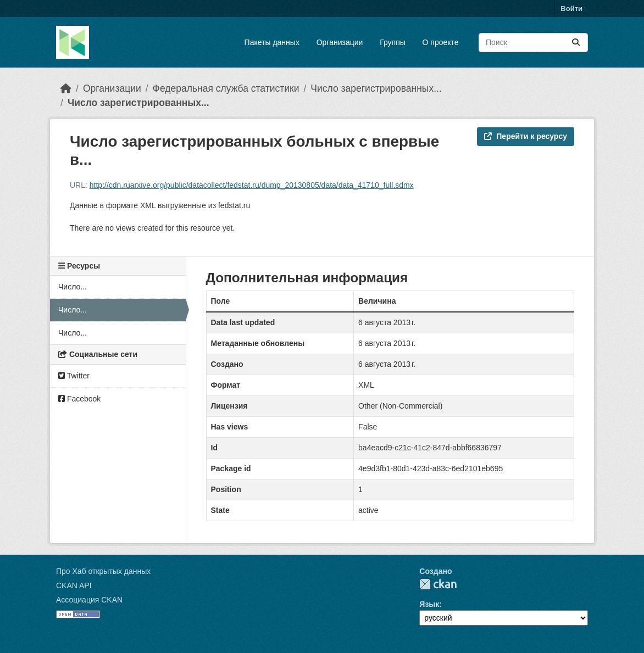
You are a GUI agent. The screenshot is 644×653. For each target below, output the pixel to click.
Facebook (79, 399)
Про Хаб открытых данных (103, 571)
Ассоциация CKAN (89, 600)
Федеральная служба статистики (226, 88)
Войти (571, 9)
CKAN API (74, 585)
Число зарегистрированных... (376, 88)
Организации (340, 42)
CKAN (438, 584)
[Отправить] (576, 43)
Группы (393, 42)
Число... (73, 287)
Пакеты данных (272, 42)
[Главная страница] (66, 88)
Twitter (74, 376)
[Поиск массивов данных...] (533, 43)
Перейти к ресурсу (526, 136)
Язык (429, 604)
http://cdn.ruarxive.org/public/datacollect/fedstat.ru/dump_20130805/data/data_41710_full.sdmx (252, 185)
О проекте (441, 42)
